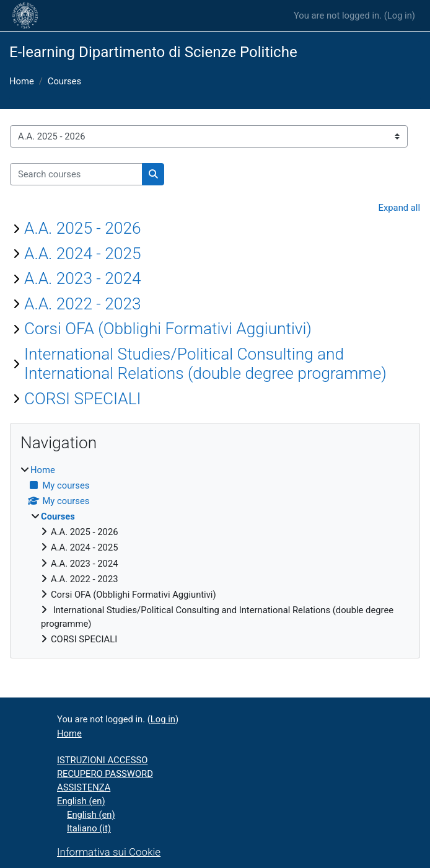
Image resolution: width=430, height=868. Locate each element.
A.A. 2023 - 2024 (83, 278)
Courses (64, 81)
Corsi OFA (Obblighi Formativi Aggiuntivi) (168, 329)
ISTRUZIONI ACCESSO (102, 760)
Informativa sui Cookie (109, 852)
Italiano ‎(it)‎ (89, 828)
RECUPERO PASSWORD (105, 774)
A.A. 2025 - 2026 (83, 228)
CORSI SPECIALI (83, 399)
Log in (400, 15)
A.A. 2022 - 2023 (83, 304)
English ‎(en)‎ (81, 801)
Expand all (399, 208)
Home (22, 81)
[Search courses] (76, 174)
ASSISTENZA (84, 787)
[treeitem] (215, 555)
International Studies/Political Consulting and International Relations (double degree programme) (205, 364)
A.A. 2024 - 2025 (83, 254)
